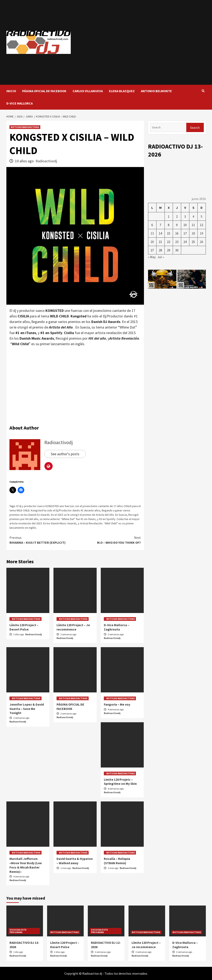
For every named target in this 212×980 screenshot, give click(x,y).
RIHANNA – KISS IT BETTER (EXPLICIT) (42, 540)
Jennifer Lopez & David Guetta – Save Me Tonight (27, 709)
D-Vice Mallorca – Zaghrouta (117, 627)
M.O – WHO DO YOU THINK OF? (108, 540)
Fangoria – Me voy (117, 704)
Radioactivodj (46, 161)
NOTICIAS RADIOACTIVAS (25, 127)
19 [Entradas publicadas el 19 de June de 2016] (202, 233)
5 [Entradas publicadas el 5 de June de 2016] (202, 216)
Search (195, 128)
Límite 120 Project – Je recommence (73, 627)
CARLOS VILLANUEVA (88, 91)
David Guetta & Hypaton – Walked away (75, 861)
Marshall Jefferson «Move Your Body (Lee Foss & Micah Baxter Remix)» (26, 865)
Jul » (161, 257)
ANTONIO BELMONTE (156, 91)
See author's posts (65, 454)
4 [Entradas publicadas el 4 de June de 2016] (193, 216)
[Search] (168, 127)
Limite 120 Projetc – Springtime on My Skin (120, 782)
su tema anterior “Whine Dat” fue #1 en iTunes (68, 519)
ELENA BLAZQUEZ (122, 91)
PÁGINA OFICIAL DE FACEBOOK (44, 91)
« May (152, 257)
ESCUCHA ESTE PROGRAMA (18, 931)
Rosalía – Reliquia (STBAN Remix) (117, 861)
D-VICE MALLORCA (20, 103)
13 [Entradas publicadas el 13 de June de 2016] (152, 233)
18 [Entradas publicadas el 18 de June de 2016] (193, 233)
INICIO (11, 91)
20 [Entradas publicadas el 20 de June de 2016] (152, 242)
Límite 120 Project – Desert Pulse (24, 627)
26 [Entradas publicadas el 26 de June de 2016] (202, 242)
